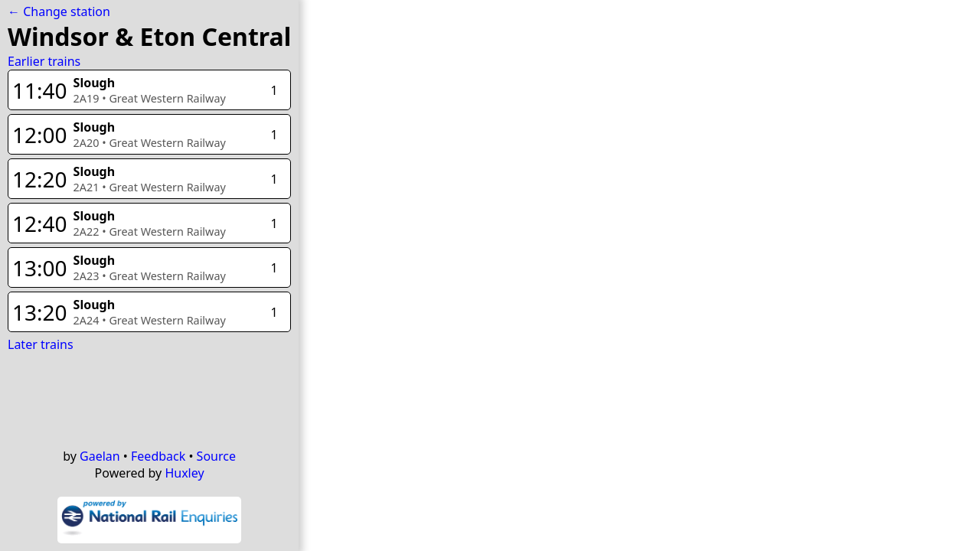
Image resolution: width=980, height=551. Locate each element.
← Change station (59, 11)
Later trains (41, 344)
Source (216, 456)
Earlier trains (44, 61)
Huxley (184, 473)
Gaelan (100, 456)
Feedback (158, 456)
